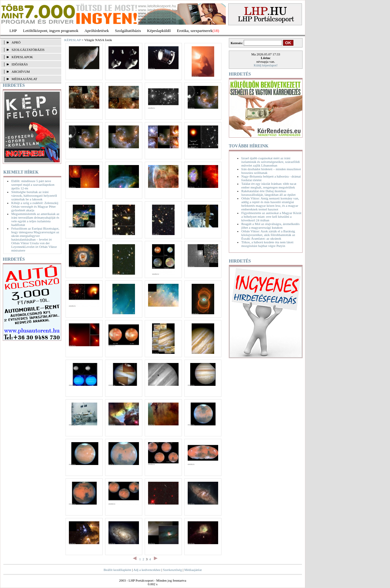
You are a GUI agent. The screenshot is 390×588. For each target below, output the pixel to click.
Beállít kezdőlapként (117, 570)
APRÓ (16, 42)
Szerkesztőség (172, 570)
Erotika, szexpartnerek (195, 31)
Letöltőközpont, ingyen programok (51, 31)
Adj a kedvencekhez (147, 570)
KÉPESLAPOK (22, 57)
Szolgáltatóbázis (128, 31)
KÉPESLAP (73, 40)
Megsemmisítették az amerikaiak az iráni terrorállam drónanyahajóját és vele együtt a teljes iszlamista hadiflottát (35, 219)
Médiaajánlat (193, 570)
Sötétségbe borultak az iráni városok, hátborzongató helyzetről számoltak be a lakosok (34, 195)
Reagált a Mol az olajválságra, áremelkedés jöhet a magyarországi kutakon (270, 226)
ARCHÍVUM (21, 72)
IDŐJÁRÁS (20, 64)
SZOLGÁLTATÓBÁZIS (28, 50)
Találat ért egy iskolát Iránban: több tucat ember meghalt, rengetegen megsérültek (269, 185)
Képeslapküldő (159, 31)
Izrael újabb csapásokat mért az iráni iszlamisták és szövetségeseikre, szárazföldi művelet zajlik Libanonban (271, 162)
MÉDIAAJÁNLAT (24, 79)
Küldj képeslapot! (266, 65)
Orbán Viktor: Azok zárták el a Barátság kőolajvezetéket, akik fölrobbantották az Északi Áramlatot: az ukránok (268, 235)
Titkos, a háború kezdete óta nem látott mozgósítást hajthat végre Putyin (267, 244)
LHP (13, 31)
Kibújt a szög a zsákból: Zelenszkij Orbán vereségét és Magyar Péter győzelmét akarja (35, 206)
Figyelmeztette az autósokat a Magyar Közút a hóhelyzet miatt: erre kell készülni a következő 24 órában (271, 217)
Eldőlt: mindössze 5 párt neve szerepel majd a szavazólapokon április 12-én (33, 185)
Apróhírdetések (97, 31)
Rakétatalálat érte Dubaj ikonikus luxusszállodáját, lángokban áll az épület (268, 193)
